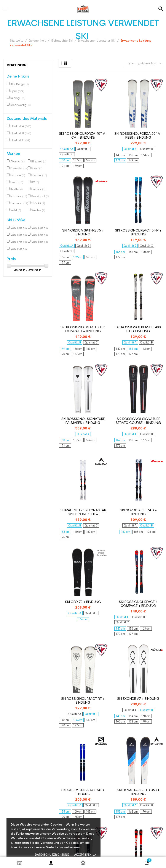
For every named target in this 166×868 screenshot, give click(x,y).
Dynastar (19, 169)
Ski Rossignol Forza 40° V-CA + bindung (69, 108)
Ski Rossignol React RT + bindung (69, 374)
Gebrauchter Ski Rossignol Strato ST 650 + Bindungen (69, 464)
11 (146, 610)
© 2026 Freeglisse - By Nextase (111, 849)
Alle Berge (20, 84)
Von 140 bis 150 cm (41, 228)
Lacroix (38, 189)
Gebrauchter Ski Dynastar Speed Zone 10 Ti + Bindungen (69, 284)
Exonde (18, 176)
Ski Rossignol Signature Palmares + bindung (124, 198)
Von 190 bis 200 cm (20, 249)
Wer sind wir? (54, 745)
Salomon (19, 203)
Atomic (18, 162)
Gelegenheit (95, 757)
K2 (35, 182)
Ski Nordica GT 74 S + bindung (97, 284)
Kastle (17, 189)
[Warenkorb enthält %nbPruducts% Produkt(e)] (147, 863)
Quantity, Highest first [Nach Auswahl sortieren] (145, 63)
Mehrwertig (21, 105)
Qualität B (21, 134)
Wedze (38, 210)
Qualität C (20, 140)
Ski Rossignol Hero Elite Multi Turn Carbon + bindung (97, 464)
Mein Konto (95, 739)
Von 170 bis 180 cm (20, 242)
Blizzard (39, 162)
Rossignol (41, 197)
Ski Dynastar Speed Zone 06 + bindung (69, 549)
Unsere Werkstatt (58, 787)
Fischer (39, 176)
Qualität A (21, 126)
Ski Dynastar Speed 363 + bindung (152, 374)
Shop (19, 863)
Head (17, 182)
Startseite (83, 863)
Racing (18, 98)
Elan (37, 169)
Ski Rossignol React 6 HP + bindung (152, 108)
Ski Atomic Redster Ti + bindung (124, 549)
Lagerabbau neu (98, 764)
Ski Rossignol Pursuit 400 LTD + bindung (97, 198)
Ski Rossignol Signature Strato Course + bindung (152, 198)
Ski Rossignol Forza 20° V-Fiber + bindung (97, 108)
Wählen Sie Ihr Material (62, 769)
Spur (17, 91)
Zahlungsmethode (58, 805)
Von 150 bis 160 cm (20, 235)
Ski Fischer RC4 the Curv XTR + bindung (152, 464)
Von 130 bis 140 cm (20, 228)
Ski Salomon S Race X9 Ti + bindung (152, 549)
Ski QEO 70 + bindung (124, 283)
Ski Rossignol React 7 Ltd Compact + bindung (69, 198)
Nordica (19, 197)
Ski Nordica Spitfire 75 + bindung (124, 108)
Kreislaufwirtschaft (59, 763)
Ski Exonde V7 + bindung (97, 374)
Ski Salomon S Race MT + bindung (124, 374)
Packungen (94, 770)
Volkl (16, 210)
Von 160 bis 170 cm (41, 235)
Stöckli (38, 203)
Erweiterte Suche (99, 776)
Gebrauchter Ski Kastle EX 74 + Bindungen (97, 549)
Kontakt (51, 739)
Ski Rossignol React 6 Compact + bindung (152, 284)
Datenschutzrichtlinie (52, 855)
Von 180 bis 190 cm (41, 242)
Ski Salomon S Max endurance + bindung (124, 464)
